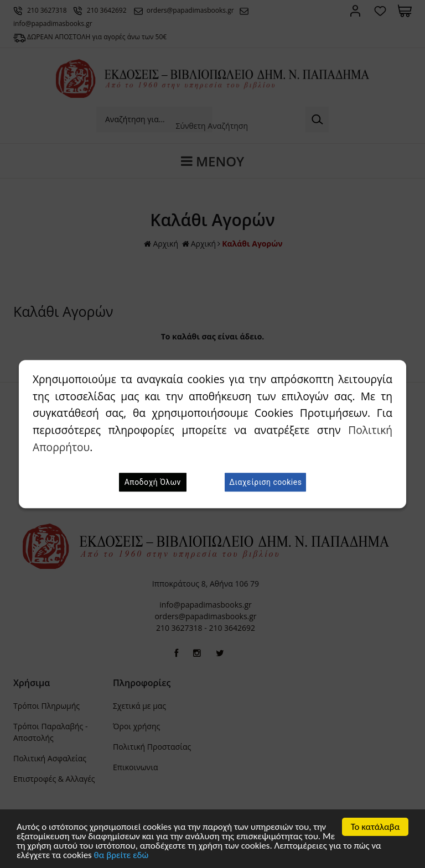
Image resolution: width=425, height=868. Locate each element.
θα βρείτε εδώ (121, 856)
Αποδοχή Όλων (153, 482)
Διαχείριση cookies (265, 482)
